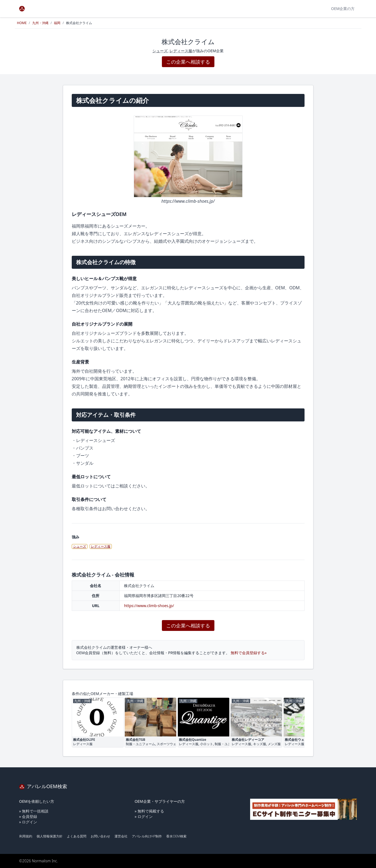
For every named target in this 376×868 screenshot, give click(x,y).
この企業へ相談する (188, 62)
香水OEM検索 (176, 836)
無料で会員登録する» (249, 653)
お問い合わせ (100, 836)
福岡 (57, 23)
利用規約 (26, 836)
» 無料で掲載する (149, 811)
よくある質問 (77, 836)
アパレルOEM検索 (43, 786)
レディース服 (181, 51)
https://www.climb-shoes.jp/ (149, 606)
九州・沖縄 (40, 23)
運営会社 (121, 836)
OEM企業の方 (343, 9)
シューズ (160, 51)
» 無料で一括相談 (34, 811)
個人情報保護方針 (50, 836)
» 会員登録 (28, 816)
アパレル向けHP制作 (147, 836)
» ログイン (28, 822)
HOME (22, 23)
